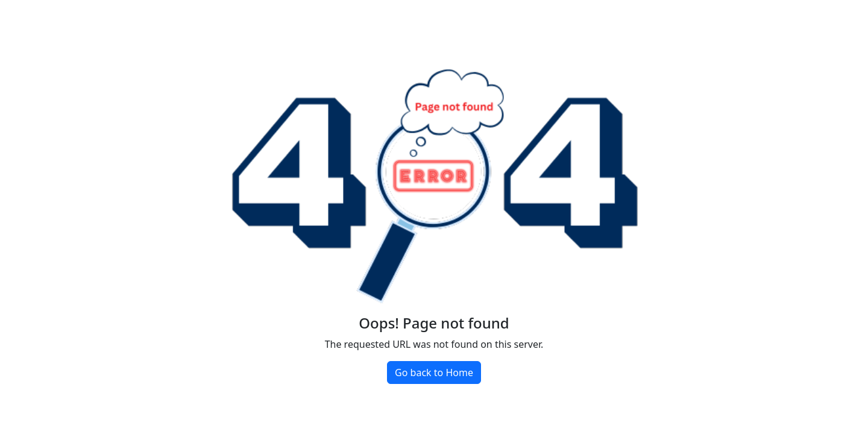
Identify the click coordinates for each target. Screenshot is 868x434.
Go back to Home (434, 373)
